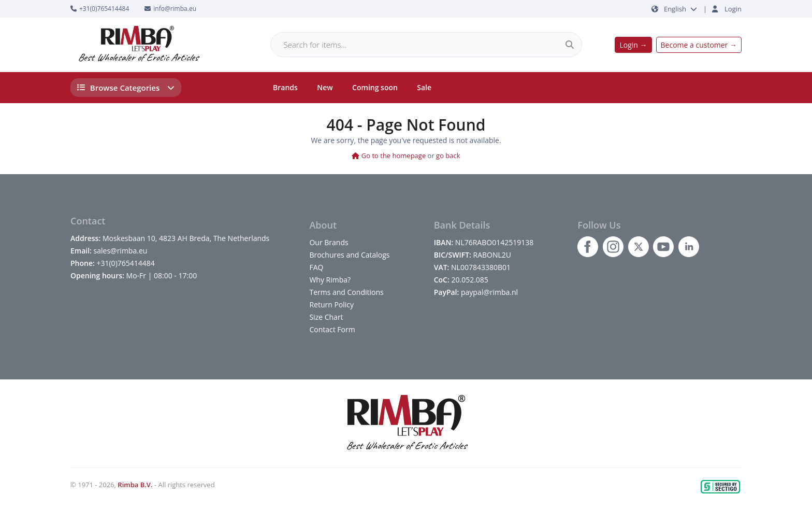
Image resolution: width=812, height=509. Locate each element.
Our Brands (329, 242)
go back (448, 155)
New (325, 87)
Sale (424, 87)
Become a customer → (699, 45)
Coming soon (375, 87)
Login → (633, 45)
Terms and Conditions (346, 292)
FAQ (316, 267)
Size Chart (326, 317)
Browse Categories (126, 88)
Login (733, 9)
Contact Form (332, 329)
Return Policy (331, 305)
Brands (285, 87)
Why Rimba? (330, 280)
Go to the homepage (389, 155)
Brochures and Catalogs (349, 255)
